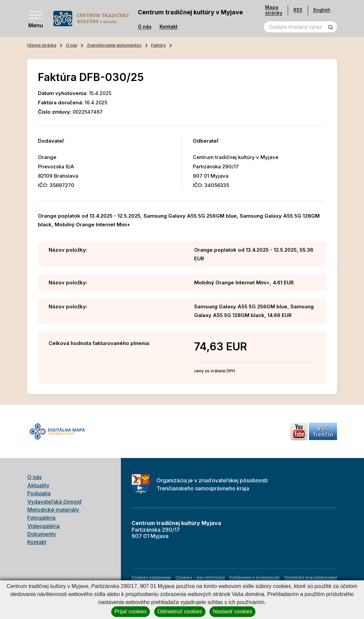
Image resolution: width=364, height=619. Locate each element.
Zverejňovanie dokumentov (114, 45)
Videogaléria (43, 526)
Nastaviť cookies (232, 611)
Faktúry (159, 45)
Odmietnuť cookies (180, 611)
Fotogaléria (41, 518)
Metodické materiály (53, 510)
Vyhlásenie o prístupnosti (254, 577)
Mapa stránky (274, 10)
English (322, 10)
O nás (145, 27)
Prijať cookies (131, 611)
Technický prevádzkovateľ (311, 577)
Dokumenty (42, 534)
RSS (298, 10)
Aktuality (38, 485)
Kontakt (169, 27)
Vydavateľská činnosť (54, 502)
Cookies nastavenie (151, 577)
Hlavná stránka (42, 45)
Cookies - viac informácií (200, 577)
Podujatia (39, 493)
